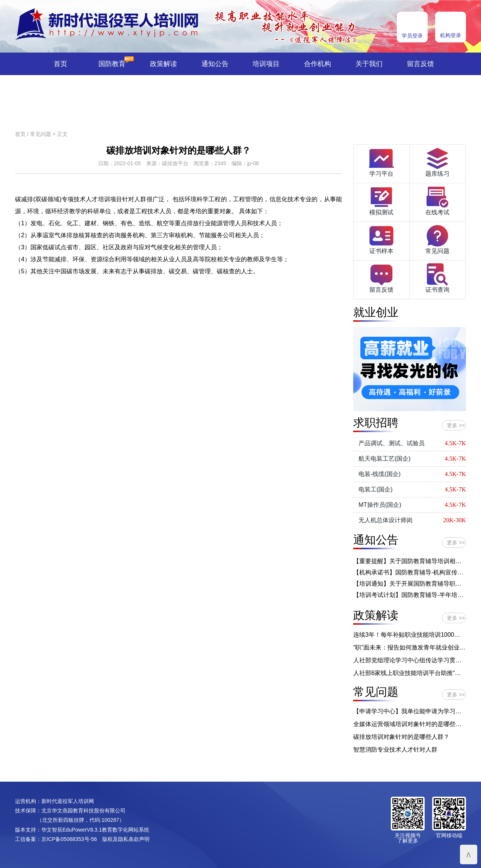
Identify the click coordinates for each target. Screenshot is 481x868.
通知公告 (215, 64)
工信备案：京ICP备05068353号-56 (56, 839)
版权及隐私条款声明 (126, 839)
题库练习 (437, 161)
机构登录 (451, 35)
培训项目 (266, 64)
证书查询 (437, 277)
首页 (61, 64)
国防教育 (112, 64)
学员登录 (412, 36)
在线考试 (437, 200)
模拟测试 (381, 200)
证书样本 (381, 239)
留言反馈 (420, 64)
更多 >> (456, 425)
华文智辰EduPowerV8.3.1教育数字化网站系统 (95, 830)
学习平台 (381, 161)
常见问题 (41, 134)
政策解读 (163, 64)
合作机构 (318, 64)
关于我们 (369, 64)
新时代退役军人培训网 (68, 801)
